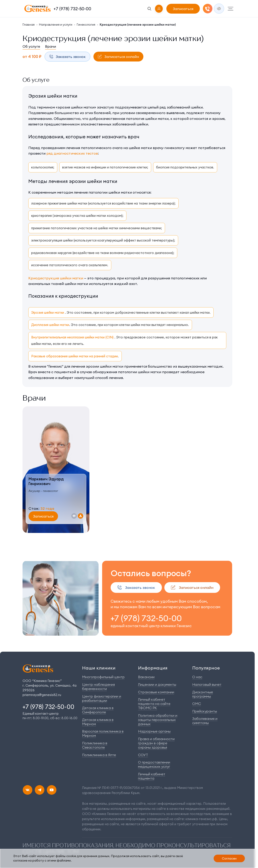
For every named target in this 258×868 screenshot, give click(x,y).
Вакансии (146, 677)
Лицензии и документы (157, 684)
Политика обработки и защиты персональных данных (158, 720)
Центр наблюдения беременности (98, 687)
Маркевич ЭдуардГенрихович (46, 481)
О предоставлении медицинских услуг (154, 764)
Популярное (206, 668)
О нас (197, 677)
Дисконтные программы (203, 694)
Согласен (229, 858)
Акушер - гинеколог (43, 491)
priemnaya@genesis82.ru (42, 695)
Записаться (183, 9)
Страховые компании (156, 692)
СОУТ (143, 755)
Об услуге (31, 46)
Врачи (51, 46)
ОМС (197, 704)
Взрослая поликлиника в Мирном (103, 733)
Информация (153, 668)
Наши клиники (99, 668)
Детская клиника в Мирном (98, 722)
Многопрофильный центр (103, 677)
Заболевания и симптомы (205, 721)
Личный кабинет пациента (152, 776)
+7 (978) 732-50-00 (72, 9)
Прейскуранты (205, 711)
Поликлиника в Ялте (99, 755)
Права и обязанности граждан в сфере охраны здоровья (156, 743)
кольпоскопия (42, 167)
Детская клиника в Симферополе (98, 710)
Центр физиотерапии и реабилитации (102, 698)
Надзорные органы (154, 731)
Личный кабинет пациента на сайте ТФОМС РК (154, 704)
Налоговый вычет (207, 684)
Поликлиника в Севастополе (95, 745)
